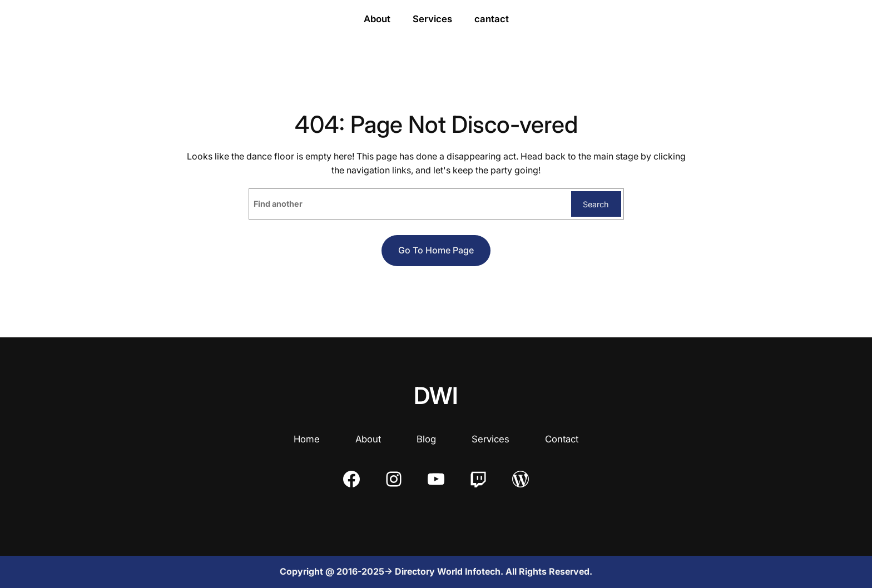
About (368, 439)
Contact (562, 439)
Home (307, 439)
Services (490, 439)
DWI (436, 395)
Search (596, 204)
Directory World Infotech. (450, 571)
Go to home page (436, 250)
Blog (426, 439)
